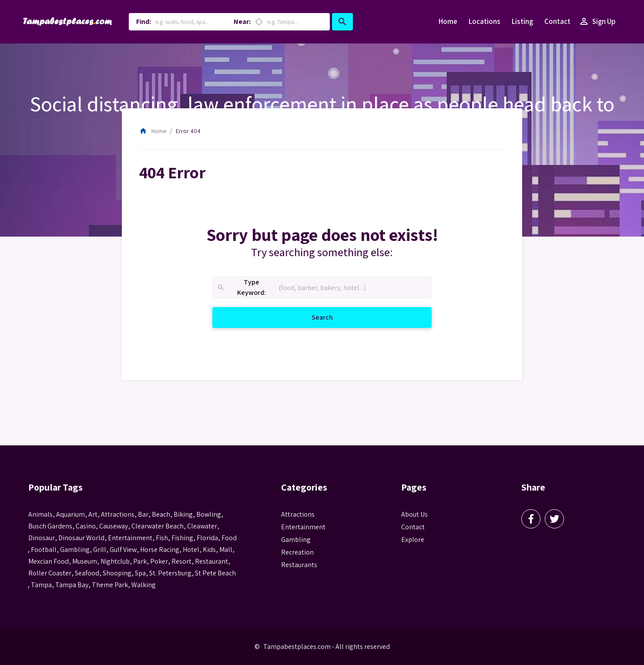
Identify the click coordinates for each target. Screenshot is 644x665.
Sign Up (597, 22)
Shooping (117, 573)
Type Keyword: (241, 288)
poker (159, 561)
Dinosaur (42, 538)
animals (40, 514)
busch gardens (50, 526)
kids (209, 550)
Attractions (298, 514)
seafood (87, 573)
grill (100, 550)
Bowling (209, 514)
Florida (207, 538)
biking (183, 514)
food (229, 538)
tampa (41, 585)
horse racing (160, 550)
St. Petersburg (170, 573)
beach (161, 514)
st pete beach (215, 573)
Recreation (297, 552)
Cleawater (202, 526)
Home (448, 21)
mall (226, 550)
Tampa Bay (72, 585)
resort (181, 561)
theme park (110, 585)
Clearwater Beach (158, 526)
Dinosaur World (81, 538)
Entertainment (303, 527)
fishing (182, 538)
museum (85, 561)
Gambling (296, 540)
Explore (413, 540)
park (140, 561)
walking (144, 585)
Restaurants (299, 565)
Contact (557, 21)
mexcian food (49, 561)
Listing (522, 21)
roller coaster (50, 573)
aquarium (70, 514)
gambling (75, 550)
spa (140, 573)
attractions (118, 514)
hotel (191, 550)
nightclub (115, 561)
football (44, 550)
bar (143, 514)
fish (162, 538)
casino (86, 526)
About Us (414, 514)
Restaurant (211, 561)
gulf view (123, 550)
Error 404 (188, 131)
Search (333, 317)
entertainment (130, 538)
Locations (485, 21)
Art (93, 514)
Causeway (114, 526)
